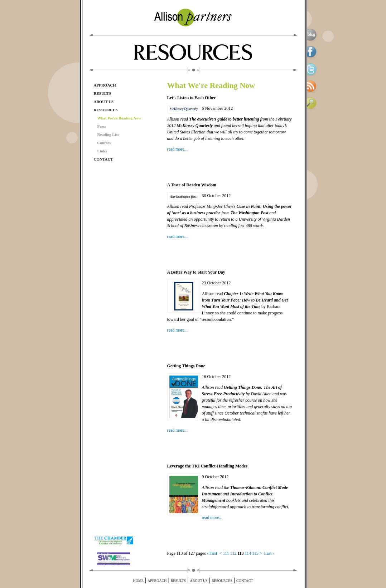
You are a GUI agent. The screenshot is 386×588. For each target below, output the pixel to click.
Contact (103, 159)
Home (138, 581)
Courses (104, 143)
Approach (105, 85)
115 (255, 553)
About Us (104, 102)
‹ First (212, 553)
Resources (106, 110)
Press (102, 126)
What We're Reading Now (119, 118)
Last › (269, 553)
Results (103, 93)
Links (102, 151)
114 (248, 553)
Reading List (108, 134)
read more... (177, 149)
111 (226, 553)
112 (233, 553)
